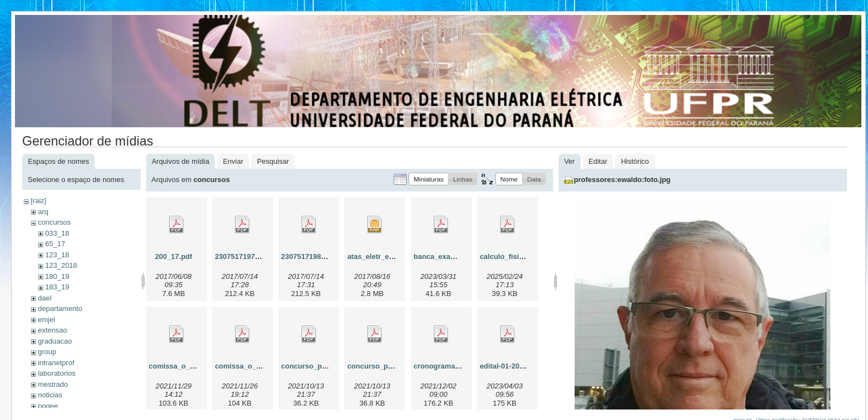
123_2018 (61, 265)
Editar (598, 161)
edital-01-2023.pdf (510, 366)
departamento (60, 308)
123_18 (57, 255)
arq (43, 212)
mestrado (53, 384)
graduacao (55, 341)
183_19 (57, 287)
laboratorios (56, 373)
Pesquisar (273, 161)
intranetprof (56, 363)
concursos (54, 222)
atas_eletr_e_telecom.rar (389, 256)
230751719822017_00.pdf (324, 256)
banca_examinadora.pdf (455, 256)
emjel (46, 320)
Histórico (635, 161)
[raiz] (38, 201)
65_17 (55, 244)
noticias (50, 395)
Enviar (233, 161)
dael (45, 298)
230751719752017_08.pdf (257, 256)
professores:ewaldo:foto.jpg (622, 180)
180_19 (57, 276)
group (47, 352)
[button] (428, 179)
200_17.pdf (174, 256)
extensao (52, 330)
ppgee (48, 406)
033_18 (57, 233)
